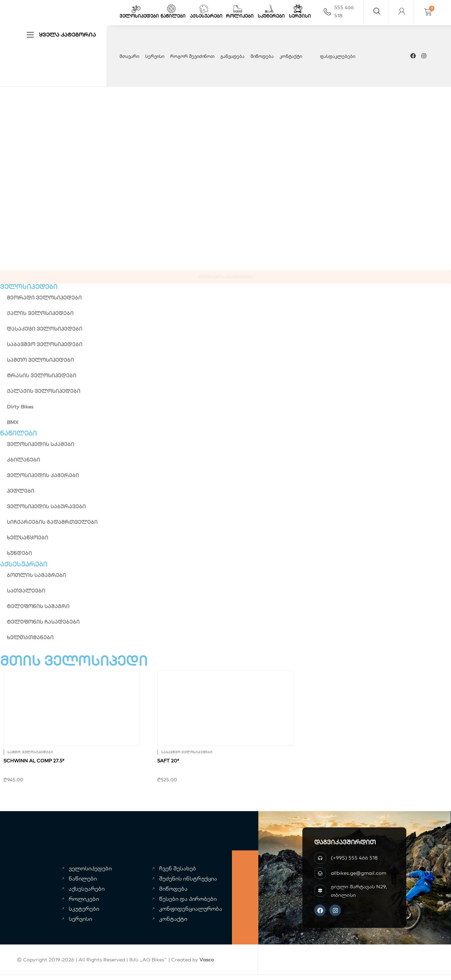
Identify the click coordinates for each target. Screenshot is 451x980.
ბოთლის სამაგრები (36, 575)
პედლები (20, 491)
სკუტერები (271, 16)
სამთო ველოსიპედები (40, 360)
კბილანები (23, 460)
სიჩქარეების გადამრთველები (52, 522)
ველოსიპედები (139, 16)
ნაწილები (173, 16)
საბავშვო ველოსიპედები (45, 344)
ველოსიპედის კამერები (43, 475)
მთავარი (129, 56)
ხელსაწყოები (27, 538)
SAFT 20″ (168, 761)
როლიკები (240, 16)
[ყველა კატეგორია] (30, 35)
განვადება (232, 56)
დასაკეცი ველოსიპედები (45, 329)
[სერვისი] (298, 9)
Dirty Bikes (20, 407)
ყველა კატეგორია (67, 35)
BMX (13, 422)
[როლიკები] (238, 9)
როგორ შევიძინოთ (192, 56)
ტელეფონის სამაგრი (38, 606)
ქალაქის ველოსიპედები (44, 391)
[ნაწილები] (171, 9)
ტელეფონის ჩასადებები (43, 622)
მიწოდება (262, 56)
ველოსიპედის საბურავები (46, 506)
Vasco (207, 960)
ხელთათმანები (30, 637)
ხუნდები (19, 553)
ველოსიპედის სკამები (40, 444)
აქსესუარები (206, 16)
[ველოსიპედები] (136, 9)
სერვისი (300, 16)
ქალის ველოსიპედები (40, 313)
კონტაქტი (291, 56)
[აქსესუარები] (204, 9)
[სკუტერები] (269, 9)
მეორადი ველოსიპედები (44, 298)
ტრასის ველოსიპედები (41, 375)
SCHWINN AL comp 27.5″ (34, 761)
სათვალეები (26, 591)
